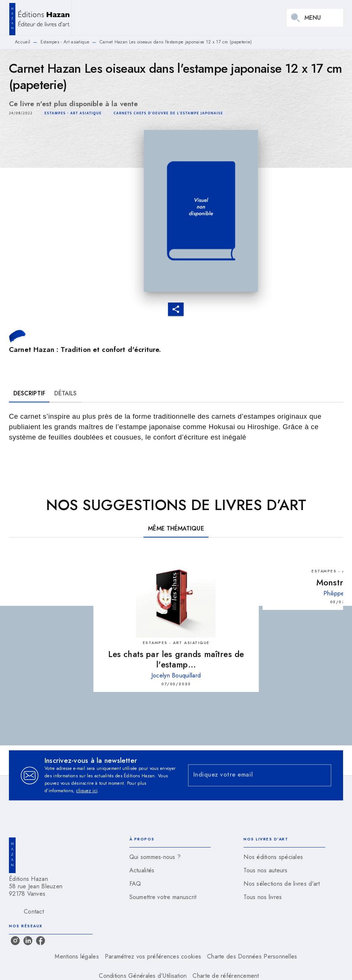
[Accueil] (40, 18)
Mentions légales (77, 956)
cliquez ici (87, 791)
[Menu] (315, 18)
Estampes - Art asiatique (65, 42)
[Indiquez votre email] (251, 775)
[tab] (29, 393)
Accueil (22, 42)
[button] (73, 113)
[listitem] (15, 941)
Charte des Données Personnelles (252, 956)
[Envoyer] (322, 775)
